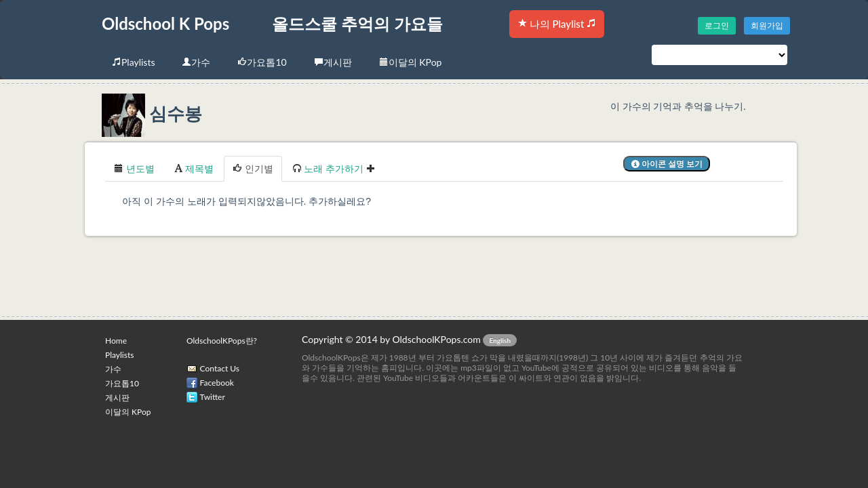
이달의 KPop (411, 62)
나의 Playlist (557, 24)
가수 (196, 62)
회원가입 (767, 25)
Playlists (133, 62)
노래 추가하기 (334, 168)
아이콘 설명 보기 (667, 164)
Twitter (213, 397)
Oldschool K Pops (165, 23)
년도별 (134, 168)
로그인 (717, 25)
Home (116, 341)
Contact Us (220, 368)
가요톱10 (262, 62)
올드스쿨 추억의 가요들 (357, 23)
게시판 (333, 62)
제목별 (194, 168)
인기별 (253, 168)
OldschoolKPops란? (222, 341)
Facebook (217, 383)
